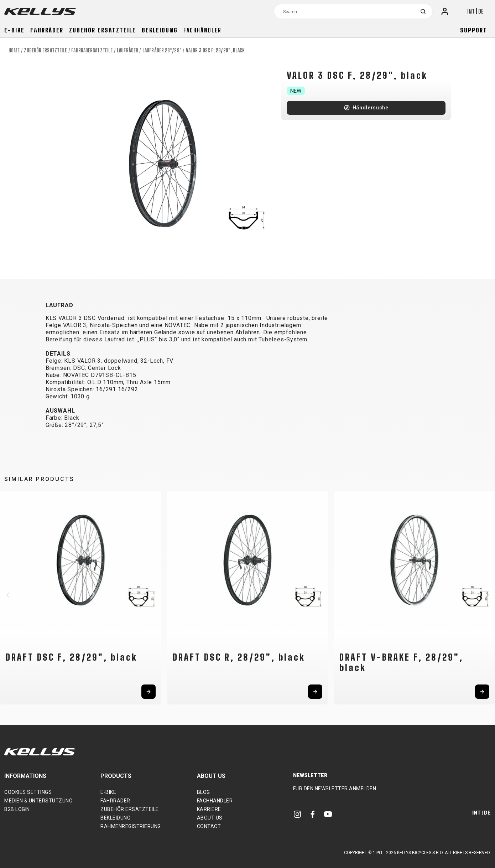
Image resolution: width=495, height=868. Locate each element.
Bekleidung (160, 30)
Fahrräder (47, 30)
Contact (209, 826)
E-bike (14, 30)
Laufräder (127, 50)
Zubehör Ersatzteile (103, 30)
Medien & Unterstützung (38, 801)
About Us (210, 818)
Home (14, 50)
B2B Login (17, 809)
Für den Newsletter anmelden (335, 789)
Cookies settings (28, 792)
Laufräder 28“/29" (162, 50)
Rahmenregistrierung (131, 826)
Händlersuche (371, 108)
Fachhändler (202, 30)
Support (474, 30)
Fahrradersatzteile (92, 50)
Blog (204, 792)
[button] (8, 595)
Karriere (209, 809)
